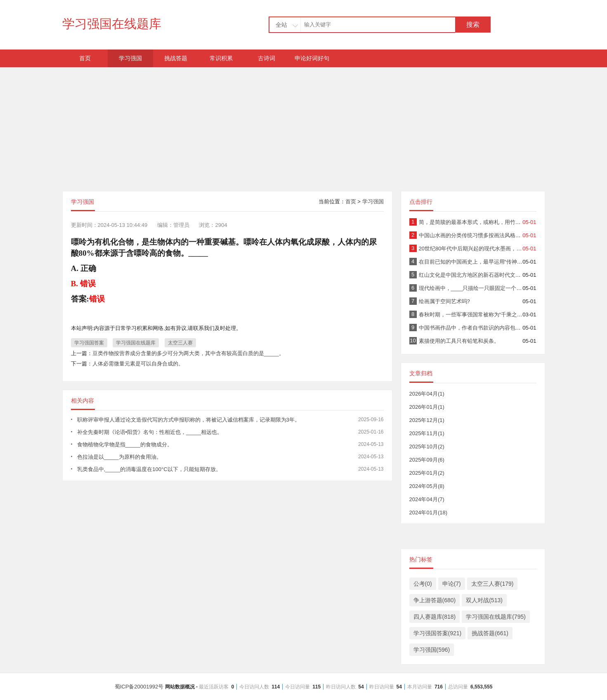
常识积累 (221, 58)
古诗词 (267, 58)
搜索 (473, 25)
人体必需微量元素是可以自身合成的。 (138, 364)
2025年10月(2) (427, 447)
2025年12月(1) (427, 420)
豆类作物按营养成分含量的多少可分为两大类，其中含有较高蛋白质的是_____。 (188, 353)
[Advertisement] (304, 125)
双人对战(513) (484, 600)
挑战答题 (176, 58)
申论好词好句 (312, 58)
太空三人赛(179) (492, 584)
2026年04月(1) (427, 394)
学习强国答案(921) (438, 633)
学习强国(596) (432, 650)
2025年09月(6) (427, 460)
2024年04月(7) (427, 499)
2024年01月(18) (429, 513)
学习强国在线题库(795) (496, 617)
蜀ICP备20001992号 (304, 687)
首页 (85, 58)
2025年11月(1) (427, 433)
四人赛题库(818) (435, 617)
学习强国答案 (89, 343)
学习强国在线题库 (112, 24)
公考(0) (423, 584)
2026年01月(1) (427, 407)
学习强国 (130, 58)
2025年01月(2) (427, 473)
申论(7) (452, 584)
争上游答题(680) (435, 600)
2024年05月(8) (427, 486)
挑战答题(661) (490, 633)
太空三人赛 (180, 343)
